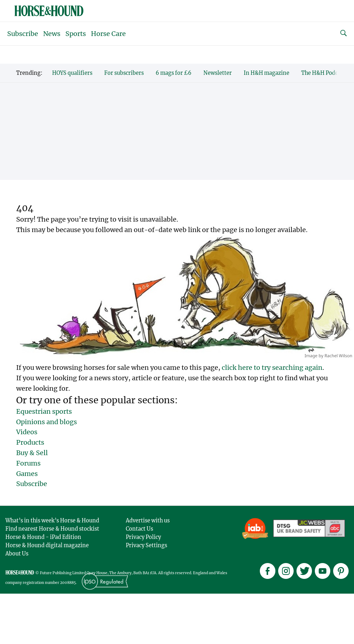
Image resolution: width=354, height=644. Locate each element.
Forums (28, 463)
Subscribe (23, 34)
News (52, 34)
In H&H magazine (266, 73)
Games (27, 474)
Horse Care (108, 34)
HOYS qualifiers (72, 73)
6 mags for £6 (174, 73)
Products (30, 442)
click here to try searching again (272, 368)
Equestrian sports (44, 411)
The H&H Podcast (323, 73)
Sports (76, 34)
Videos (27, 432)
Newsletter (218, 73)
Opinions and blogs (47, 422)
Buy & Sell (32, 453)
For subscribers (124, 73)
